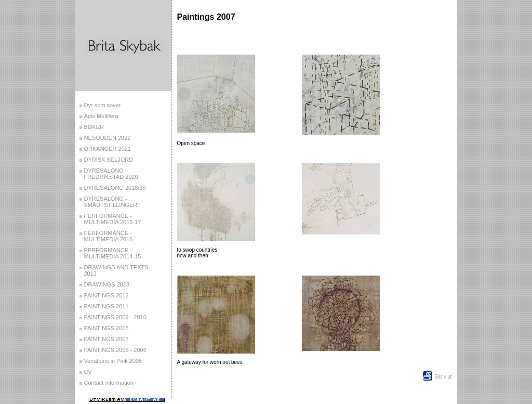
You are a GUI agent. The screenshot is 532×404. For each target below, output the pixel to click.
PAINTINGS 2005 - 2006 (115, 350)
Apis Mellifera (101, 116)
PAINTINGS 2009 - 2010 (115, 317)
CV (88, 372)
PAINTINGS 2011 (107, 306)
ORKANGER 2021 (108, 149)
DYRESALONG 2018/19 (115, 188)
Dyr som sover (103, 105)
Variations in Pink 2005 (113, 361)
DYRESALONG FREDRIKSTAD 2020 (111, 174)
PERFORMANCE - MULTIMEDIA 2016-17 (113, 219)
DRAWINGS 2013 (107, 284)
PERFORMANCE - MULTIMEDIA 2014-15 (113, 253)
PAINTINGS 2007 (107, 339)
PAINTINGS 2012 (107, 295)
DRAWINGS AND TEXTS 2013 (116, 270)
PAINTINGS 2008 (107, 328)
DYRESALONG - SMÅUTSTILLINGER (111, 202)
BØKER (94, 127)
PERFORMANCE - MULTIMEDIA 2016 (109, 236)
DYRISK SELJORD (109, 160)
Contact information (109, 383)
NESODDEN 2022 (108, 138)
